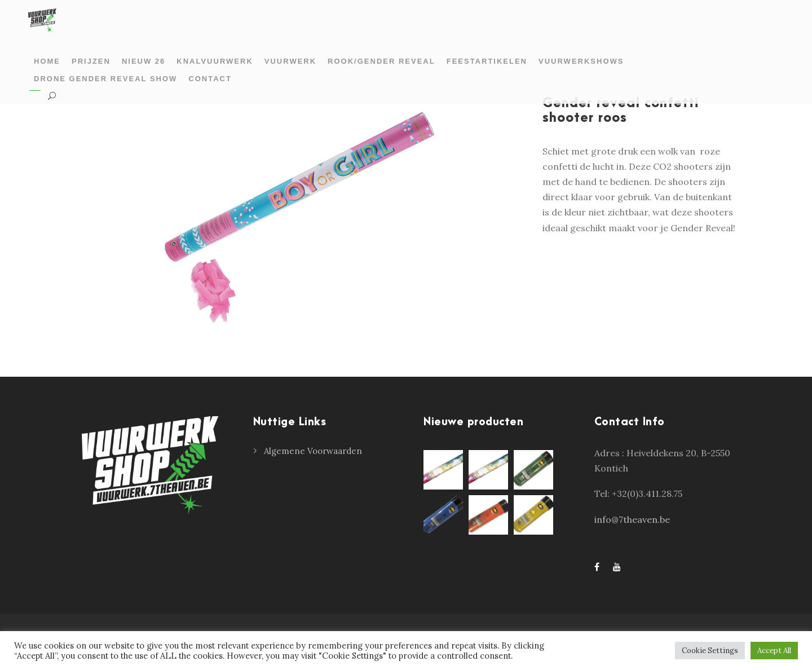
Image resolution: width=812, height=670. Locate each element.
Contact (210, 79)
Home (47, 61)
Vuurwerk (290, 61)
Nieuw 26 (144, 61)
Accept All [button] (774, 651)
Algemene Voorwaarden (313, 451)
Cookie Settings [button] (710, 651)
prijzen (91, 61)
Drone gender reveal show (105, 79)
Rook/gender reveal (381, 61)
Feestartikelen (487, 61)
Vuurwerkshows (581, 61)
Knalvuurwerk (215, 61)
